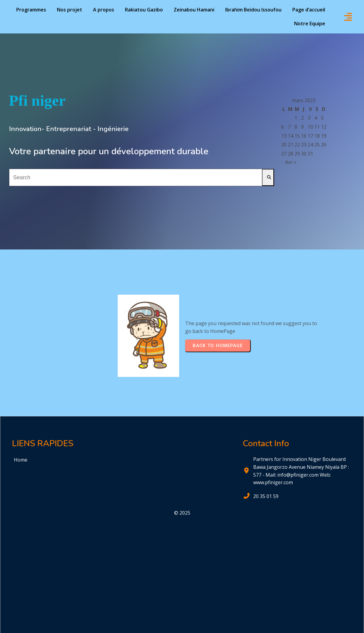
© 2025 (182, 513)
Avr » (291, 162)
